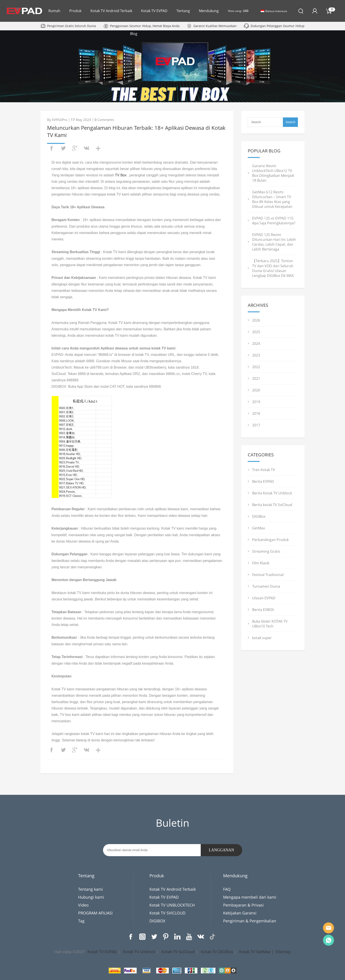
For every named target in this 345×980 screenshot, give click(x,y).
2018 (256, 413)
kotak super (262, 638)
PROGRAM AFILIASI (95, 913)
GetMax (259, 528)
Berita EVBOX (263, 610)
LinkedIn (177, 937)
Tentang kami (91, 889)
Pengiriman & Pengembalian (250, 921)
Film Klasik (261, 563)
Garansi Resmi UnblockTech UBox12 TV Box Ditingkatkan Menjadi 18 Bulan (273, 173)
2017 (256, 425)
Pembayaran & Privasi (243, 905)
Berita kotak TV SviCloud (272, 505)
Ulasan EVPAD (264, 598)
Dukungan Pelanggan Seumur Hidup (278, 26)
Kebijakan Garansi (240, 913)
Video (83, 905)
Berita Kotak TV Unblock (272, 493)
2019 (256, 402)
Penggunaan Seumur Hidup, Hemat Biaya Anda (145, 26)
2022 (256, 367)
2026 (256, 320)
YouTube (189, 937)
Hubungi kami (91, 897)
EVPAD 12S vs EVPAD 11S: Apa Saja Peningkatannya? (274, 221)
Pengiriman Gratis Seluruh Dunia (72, 26)
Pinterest (166, 937)
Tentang (183, 11)
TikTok (212, 937)
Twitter (154, 937)
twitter (63, 148)
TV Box (121, 175)
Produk (75, 11)
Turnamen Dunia (266, 586)
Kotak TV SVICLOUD (167, 913)
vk (86, 148)
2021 (256, 378)
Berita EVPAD (263, 481)
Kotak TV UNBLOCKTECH (172, 905)
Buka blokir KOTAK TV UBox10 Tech (270, 624)
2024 (256, 344)
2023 (256, 355)
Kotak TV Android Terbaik (111, 11)
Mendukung (209, 11)
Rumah (54, 11)
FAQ (227, 889)
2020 (256, 390)
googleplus (75, 148)
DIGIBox (259, 516)
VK (201, 937)
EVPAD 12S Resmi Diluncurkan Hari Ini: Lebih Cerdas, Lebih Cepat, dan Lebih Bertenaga (274, 242)
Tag (81, 921)
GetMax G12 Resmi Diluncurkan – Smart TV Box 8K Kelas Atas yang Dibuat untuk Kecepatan (272, 199)
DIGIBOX (157, 921)
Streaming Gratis (266, 551)
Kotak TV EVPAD (154, 11)
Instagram (142, 937)
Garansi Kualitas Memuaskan (215, 26)
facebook (51, 148)
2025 (256, 332)
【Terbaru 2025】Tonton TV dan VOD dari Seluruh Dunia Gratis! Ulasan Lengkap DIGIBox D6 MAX (273, 268)
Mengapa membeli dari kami (250, 897)
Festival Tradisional (268, 575)
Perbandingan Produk (270, 540)
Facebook (131, 937)
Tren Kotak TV (264, 470)
